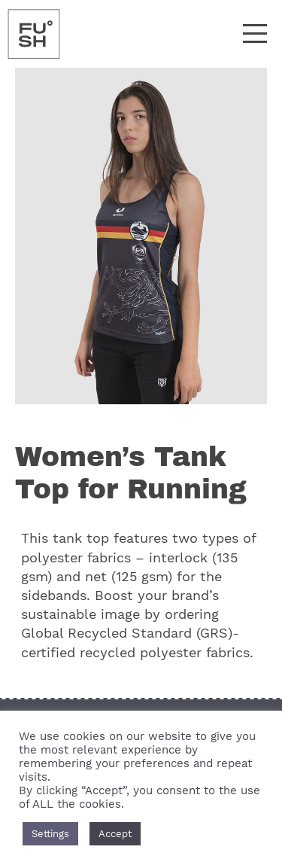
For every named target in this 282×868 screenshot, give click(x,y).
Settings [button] (50, 834)
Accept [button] (115, 834)
